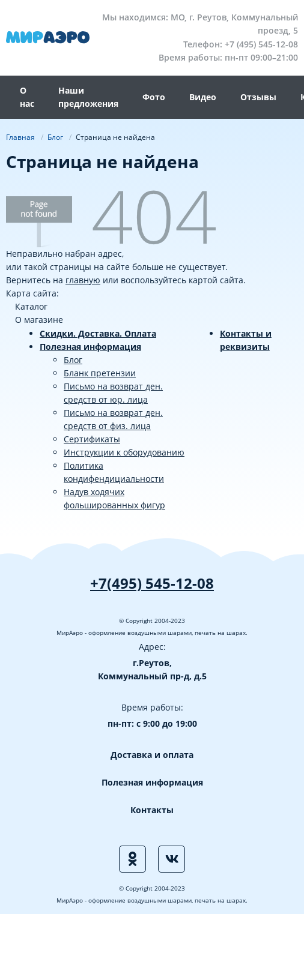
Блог (73, 360)
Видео (203, 97)
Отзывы (258, 97)
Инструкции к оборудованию (124, 452)
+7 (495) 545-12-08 (261, 44)
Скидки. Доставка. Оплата (98, 333)
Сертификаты (92, 439)
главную (83, 280)
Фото (154, 97)
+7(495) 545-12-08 (152, 583)
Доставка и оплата (152, 755)
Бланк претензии (100, 373)
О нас (27, 97)
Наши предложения (88, 97)
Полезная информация (90, 347)
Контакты (152, 810)
